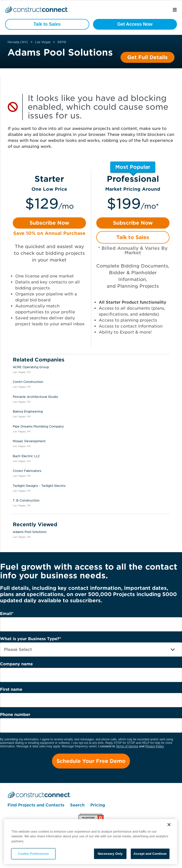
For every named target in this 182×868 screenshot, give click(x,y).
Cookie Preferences (33, 854)
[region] (90, 842)
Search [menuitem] (77, 805)
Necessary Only (110, 854)
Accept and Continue (150, 854)
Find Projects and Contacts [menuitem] (36, 805)
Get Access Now (135, 24)
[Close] (169, 825)
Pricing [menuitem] (98, 805)
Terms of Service (127, 746)
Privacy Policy (155, 746)
